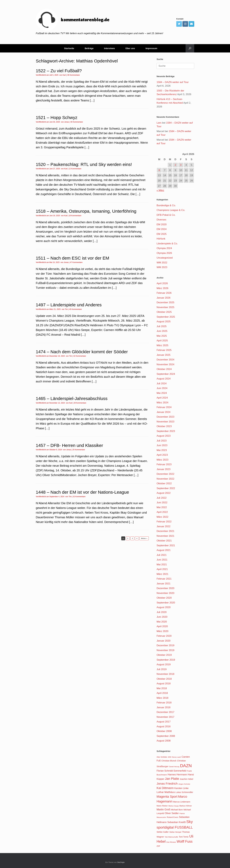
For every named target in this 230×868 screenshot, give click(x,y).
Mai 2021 (162, 565)
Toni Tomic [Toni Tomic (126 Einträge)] (184, 837)
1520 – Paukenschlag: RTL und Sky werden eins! (84, 164)
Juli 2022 (161, 498)
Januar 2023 (163, 469)
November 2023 (165, 422)
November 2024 (165, 364)
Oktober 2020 (164, 598)
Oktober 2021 (164, 541)
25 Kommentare (79, 450)
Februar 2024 (164, 407)
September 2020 (166, 603)
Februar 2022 (164, 522)
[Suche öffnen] (190, 48)
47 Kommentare (76, 262)
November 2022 (165, 479)
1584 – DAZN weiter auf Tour (173, 82)
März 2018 (162, 698)
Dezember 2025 (165, 302)
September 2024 (166, 374)
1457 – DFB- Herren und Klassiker (69, 445)
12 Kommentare (75, 169)
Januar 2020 (163, 641)
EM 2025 (161, 234)
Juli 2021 (161, 555)
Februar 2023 (164, 464)
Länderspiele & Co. (167, 244)
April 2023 (162, 455)
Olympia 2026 (164, 253)
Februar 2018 (164, 703)
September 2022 (166, 488)
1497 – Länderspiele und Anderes (69, 305)
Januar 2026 (163, 298)
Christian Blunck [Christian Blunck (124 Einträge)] (169, 761)
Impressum (151, 48)
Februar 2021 (164, 579)
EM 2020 (161, 224)
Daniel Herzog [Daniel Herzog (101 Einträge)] (174, 767)
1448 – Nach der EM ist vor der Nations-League (82, 492)
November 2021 (165, 536)
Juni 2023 (162, 445)
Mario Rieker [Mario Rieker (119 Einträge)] (162, 806)
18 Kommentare (75, 216)
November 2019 (165, 650)
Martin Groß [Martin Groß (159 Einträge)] (163, 810)
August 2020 (163, 607)
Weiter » (144, 538)
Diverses (161, 220)
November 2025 (165, 307)
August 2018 (163, 684)
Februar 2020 (164, 636)
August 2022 (163, 493)
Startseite (69, 48)
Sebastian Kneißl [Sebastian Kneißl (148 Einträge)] (177, 822)
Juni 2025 (162, 331)
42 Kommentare (80, 356)
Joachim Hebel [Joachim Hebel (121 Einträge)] (187, 779)
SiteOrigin (121, 862)
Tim (66, 309)
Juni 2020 (162, 617)
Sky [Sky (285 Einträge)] (190, 822)
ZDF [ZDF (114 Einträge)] (158, 846)
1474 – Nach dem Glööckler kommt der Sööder (82, 352)
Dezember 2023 (165, 417)
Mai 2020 (162, 622)
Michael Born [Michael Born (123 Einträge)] (177, 810)
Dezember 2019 (165, 645)
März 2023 (162, 460)
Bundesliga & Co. (166, 205)
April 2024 (162, 398)
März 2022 (162, 517)
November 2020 (165, 593)
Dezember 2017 (165, 712)
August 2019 (163, 664)
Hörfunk (161, 239)
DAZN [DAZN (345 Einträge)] (186, 766)
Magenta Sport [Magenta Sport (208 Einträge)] (167, 797)
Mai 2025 (162, 336)
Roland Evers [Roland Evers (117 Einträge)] (173, 817)
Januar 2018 (163, 707)
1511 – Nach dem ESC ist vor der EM (72, 258)
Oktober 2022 (164, 483)
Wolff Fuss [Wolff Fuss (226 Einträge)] (185, 841)
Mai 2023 (162, 450)
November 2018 (165, 674)
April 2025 (162, 341)
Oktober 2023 (164, 426)
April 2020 (162, 626)
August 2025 (163, 322)
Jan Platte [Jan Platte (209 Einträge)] (172, 779)
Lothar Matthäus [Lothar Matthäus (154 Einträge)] (166, 792)
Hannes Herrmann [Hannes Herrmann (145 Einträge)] (177, 774)
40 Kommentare (77, 122)
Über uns (130, 48)
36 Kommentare (73, 75)
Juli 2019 (161, 669)
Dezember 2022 (165, 474)
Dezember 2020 (165, 588)
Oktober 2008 (164, 731)
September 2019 (166, 660)
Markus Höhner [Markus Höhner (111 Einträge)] (186, 806)
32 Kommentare (79, 497)
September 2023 (166, 431)
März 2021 (162, 574)
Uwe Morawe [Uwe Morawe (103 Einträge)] (171, 842)
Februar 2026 (164, 293)
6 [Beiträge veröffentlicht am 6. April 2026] (159, 170)
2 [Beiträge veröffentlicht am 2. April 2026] (175, 165)
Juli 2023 (161, 441)
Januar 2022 (163, 526)
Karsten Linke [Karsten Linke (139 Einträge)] (181, 788)
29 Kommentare (80, 403)
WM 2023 (162, 267)
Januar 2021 (163, 584)
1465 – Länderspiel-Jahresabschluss (72, 398)
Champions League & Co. (171, 210)
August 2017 (163, 722)
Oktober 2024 (164, 369)
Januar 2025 (163, 355)
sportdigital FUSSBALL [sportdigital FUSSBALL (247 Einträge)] (175, 827)
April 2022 (162, 512)
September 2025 (166, 317)
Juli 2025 (161, 326)
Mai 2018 (162, 688)
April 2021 (162, 569)
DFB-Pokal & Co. (166, 215)
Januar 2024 (163, 412)
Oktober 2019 (164, 655)
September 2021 (166, 545)
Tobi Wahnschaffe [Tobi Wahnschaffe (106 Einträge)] (171, 837)
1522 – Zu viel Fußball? (59, 71)
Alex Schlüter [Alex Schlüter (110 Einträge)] (162, 757)
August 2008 (163, 741)
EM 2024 (161, 229)
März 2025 (162, 345)
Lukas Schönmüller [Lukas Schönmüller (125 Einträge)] (184, 792)
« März (160, 190)
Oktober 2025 (164, 312)
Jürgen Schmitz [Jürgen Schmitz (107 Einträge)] (184, 784)
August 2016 (163, 726)
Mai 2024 (162, 393)
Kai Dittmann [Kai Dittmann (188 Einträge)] (165, 788)
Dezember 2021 (165, 531)
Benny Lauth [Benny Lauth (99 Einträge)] (177, 757)
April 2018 (162, 693)
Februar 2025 (164, 350)
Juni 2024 (162, 388)
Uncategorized (165, 258)
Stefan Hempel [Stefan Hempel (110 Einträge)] (175, 832)
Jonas (67, 122)
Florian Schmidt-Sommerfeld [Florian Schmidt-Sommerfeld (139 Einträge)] (171, 771)
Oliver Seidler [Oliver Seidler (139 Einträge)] (172, 813)
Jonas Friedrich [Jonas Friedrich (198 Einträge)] (167, 784)
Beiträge (89, 48)
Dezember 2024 (165, 360)
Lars (159, 123)
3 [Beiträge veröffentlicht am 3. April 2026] (181, 165)
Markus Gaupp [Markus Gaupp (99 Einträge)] (174, 806)
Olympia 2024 (164, 248)
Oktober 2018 (164, 679)
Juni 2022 (162, 503)
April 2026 (162, 283)
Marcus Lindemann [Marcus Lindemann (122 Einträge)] (182, 802)
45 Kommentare (75, 309)
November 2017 (165, 717)
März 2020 (162, 631)
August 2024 (163, 379)
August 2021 (163, 550)
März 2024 (162, 403)
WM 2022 (162, 263)
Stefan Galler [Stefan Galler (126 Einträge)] (163, 832)
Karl (64, 75)
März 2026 (162, 288)
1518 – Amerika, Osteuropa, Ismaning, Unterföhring (86, 211)
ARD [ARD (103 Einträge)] (170, 757)
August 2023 (163, 436)
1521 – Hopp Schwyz (57, 117)
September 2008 (166, 736)
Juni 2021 (162, 560)
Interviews (109, 48)
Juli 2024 (161, 384)
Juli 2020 (161, 612)
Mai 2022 (162, 507)
